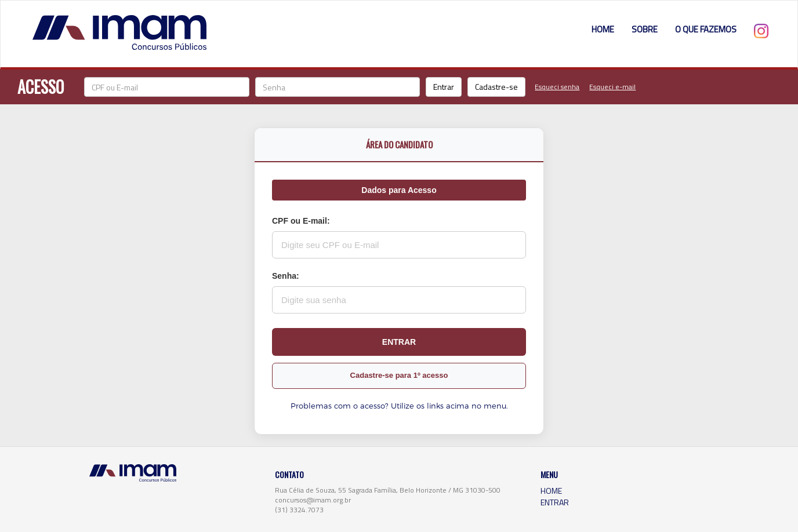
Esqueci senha (557, 87)
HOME (603, 29)
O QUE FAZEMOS (706, 29)
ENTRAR (555, 502)
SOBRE (645, 29)
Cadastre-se (496, 87)
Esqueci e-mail (612, 87)
